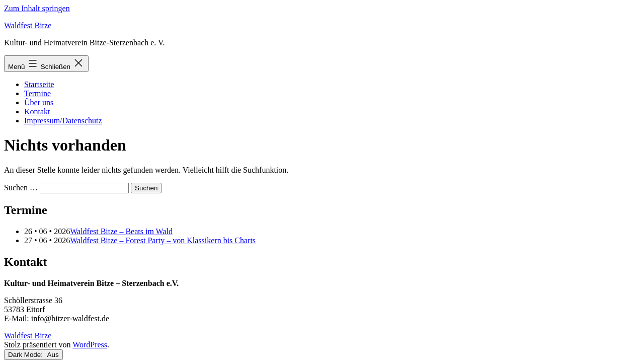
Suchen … (21, 188)
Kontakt (37, 112)
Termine (37, 93)
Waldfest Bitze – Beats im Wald (121, 231)
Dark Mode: (33, 355)
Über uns (39, 102)
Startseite (39, 84)
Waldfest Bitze (28, 25)
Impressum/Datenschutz (63, 121)
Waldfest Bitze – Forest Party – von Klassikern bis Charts (163, 240)
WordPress (90, 345)
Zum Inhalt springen (37, 8)
